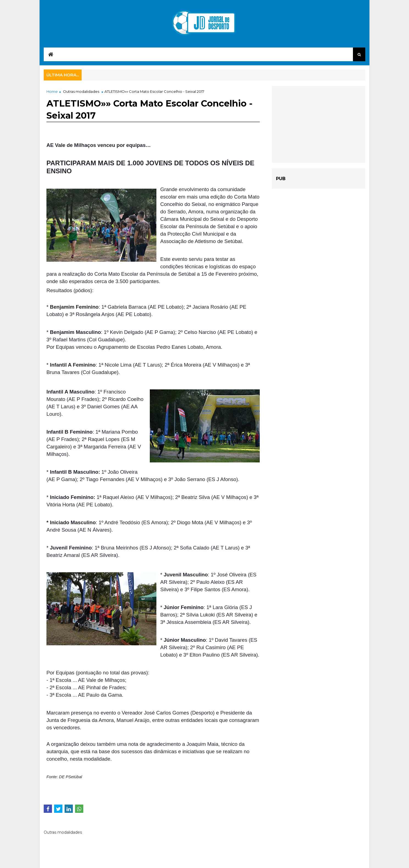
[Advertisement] (319, 124)
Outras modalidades (81, 91)
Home (52, 91)
